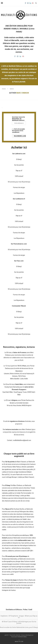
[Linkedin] (30, 3)
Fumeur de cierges (19, 187)
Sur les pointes (19, 165)
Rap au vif (19, 171)
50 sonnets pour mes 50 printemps (19, 182)
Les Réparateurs (19, 193)
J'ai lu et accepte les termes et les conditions (18, 131)
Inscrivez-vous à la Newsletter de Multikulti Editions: (19, 121)
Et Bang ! (19, 159)
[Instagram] (28, 3)
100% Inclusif (19, 176)
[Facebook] (25, 3)
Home (4, 89)
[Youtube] (33, 3)
